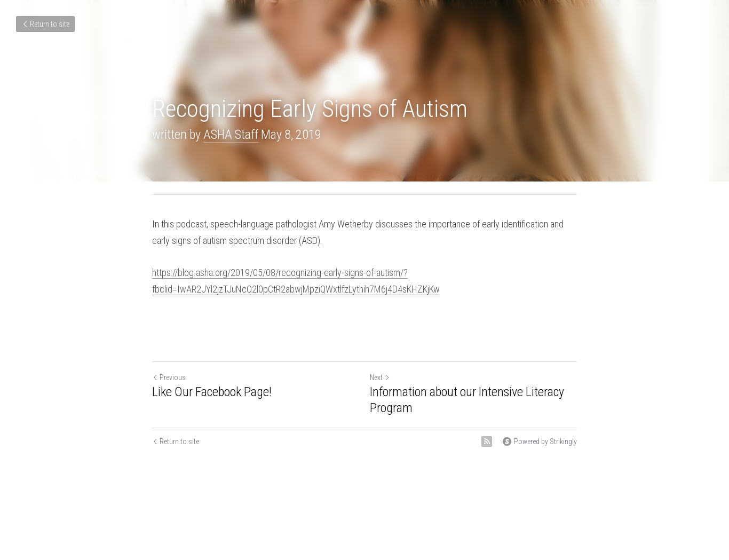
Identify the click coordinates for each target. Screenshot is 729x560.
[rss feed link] (487, 441)
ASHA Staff (231, 135)
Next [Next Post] (380, 377)
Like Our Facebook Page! (212, 392)
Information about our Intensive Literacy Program (467, 400)
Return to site (45, 24)
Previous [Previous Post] (169, 377)
